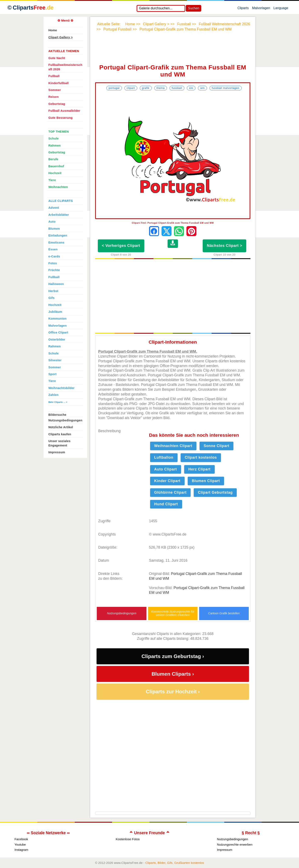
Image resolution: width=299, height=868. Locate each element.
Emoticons (56, 242)
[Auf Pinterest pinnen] (191, 231)
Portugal (114, 88)
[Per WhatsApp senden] (179, 231)
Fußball (54, 76)
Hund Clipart (166, 504)
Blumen (54, 229)
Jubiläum (55, 312)
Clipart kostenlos (201, 457)
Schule (54, 138)
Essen (53, 249)
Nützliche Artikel (61, 427)
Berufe (53, 159)
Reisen (54, 97)
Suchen (194, 8)
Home (53, 30)
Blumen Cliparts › (173, 674)
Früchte (54, 270)
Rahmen (55, 145)
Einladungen (58, 235)
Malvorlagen (261, 9)
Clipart (131, 88)
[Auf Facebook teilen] (154, 231)
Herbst (53, 291)
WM (202, 88)
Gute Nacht (57, 58)
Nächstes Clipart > (224, 246)
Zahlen (53, 395)
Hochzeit (55, 173)
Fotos (53, 263)
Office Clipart (58, 332)
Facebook (21, 839)
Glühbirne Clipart (170, 492)
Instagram (21, 850)
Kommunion (58, 319)
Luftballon (164, 457)
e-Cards (54, 256)
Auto (52, 222)
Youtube (20, 844)
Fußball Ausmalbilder (64, 111)
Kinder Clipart (167, 481)
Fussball (177, 88)
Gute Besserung (61, 118)
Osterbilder (57, 339)
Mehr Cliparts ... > (58, 402)
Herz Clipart (199, 469)
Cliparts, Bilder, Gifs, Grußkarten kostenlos (175, 863)
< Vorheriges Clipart (121, 246)
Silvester (55, 360)
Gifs (51, 298)
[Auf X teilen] (167, 231)
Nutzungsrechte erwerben (235, 844)
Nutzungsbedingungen (122, 613)
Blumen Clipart (206, 481)
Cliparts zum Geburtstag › (173, 656)
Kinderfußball (59, 83)
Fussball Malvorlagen (226, 88)
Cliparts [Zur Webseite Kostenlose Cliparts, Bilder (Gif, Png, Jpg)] (33, 8)
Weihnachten (58, 187)
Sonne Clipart (217, 446)
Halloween (56, 284)
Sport (53, 374)
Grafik (146, 88)
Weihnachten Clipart (173, 446)
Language (281, 9)
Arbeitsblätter (59, 215)
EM (191, 88)
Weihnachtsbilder (61, 388)
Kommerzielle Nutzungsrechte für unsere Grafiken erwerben (173, 613)
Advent (54, 208)
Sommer (55, 90)
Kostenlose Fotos (128, 839)
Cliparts (243, 9)
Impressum (57, 452)
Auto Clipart (166, 469)
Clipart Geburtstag (215, 492)
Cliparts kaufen (60, 434)
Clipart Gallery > (61, 37)
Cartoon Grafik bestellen (224, 613)
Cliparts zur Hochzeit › (173, 692)
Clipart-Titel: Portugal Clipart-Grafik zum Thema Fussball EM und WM (173, 223)
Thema (161, 88)
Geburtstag (57, 104)
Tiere (52, 180)
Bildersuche (57, 415)
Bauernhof (56, 166)
